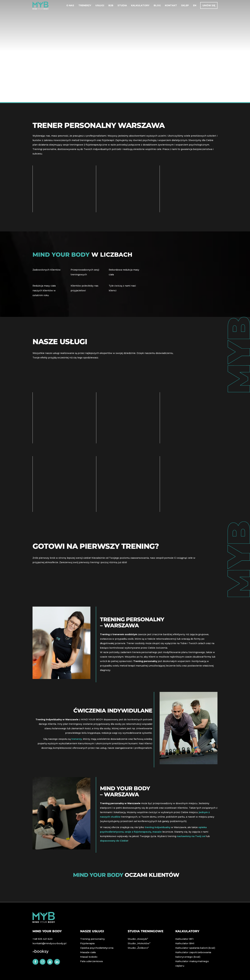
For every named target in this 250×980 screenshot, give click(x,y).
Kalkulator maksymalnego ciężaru (195, 962)
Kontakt (171, 6)
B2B (111, 6)
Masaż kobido (88, 957)
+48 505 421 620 (42, 939)
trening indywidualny (159, 827)
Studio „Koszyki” (137, 939)
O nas (70, 6)
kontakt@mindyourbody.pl (48, 944)
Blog (157, 6)
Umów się (209, 6)
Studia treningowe (147, 932)
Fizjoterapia (87, 944)
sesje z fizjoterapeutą (139, 831)
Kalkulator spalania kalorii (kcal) (193, 948)
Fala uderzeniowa (90, 962)
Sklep (185, 6)
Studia (122, 6)
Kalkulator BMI (184, 944)
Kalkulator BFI (184, 939)
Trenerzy (85, 6)
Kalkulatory (140, 6)
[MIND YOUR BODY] (40, 9)
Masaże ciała (87, 953)
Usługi (100, 6)
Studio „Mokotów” (138, 944)
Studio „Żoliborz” (137, 948)
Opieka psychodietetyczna (96, 948)
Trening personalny (92, 939)
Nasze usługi (93, 932)
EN (195, 6)
